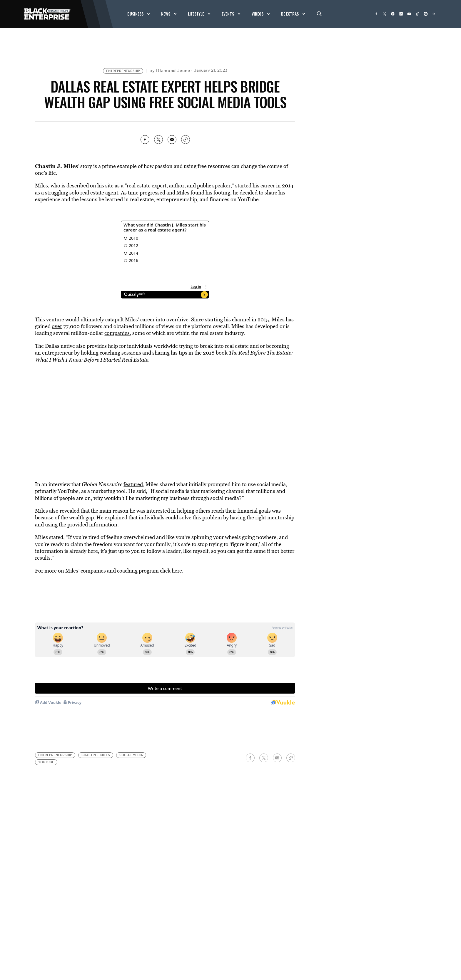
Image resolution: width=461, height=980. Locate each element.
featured (133, 484)
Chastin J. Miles (96, 755)
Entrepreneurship (123, 71)
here (177, 571)
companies (117, 333)
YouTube (46, 762)
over (57, 326)
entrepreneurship (176, 199)
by (170, 71)
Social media (131, 755)
